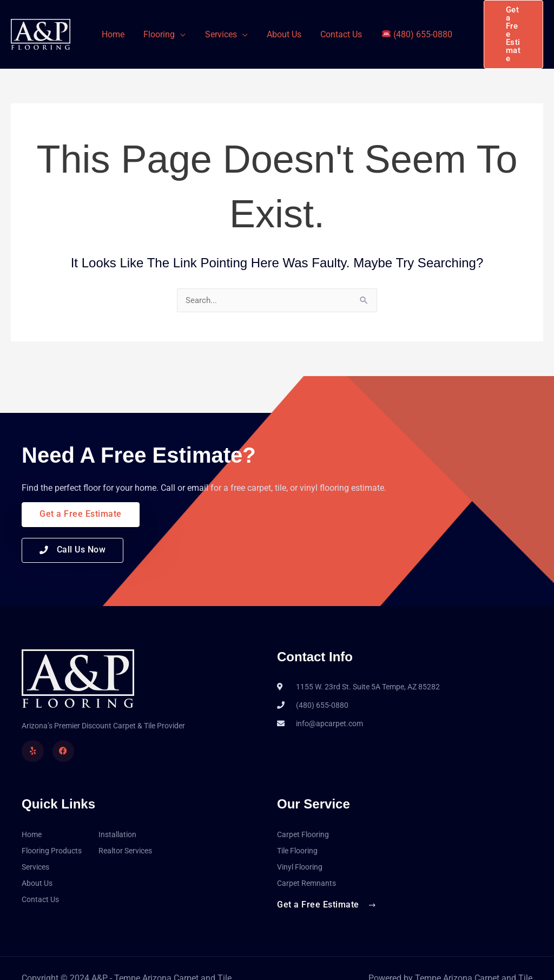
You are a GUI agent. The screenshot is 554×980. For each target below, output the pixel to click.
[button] (511, 24)
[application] (183, 24)
